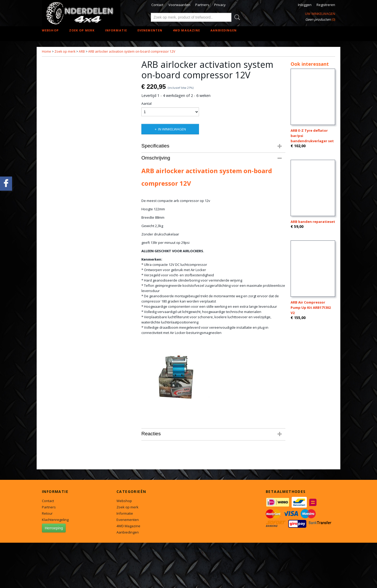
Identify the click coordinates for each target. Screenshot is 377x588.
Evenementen (150, 30)
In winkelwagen (172, 129)
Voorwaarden (179, 5)
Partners (202, 5)
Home (46, 51)
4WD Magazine (186, 30)
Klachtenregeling (55, 520)
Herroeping (54, 528)
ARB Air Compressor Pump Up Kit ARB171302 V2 (311, 307)
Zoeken (236, 17)
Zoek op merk (82, 30)
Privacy (220, 5)
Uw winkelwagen (320, 14)
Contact (157, 5)
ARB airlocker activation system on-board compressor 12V (132, 51)
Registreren (326, 5)
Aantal (146, 103)
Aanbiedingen (224, 30)
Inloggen (305, 5)
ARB (82, 51)
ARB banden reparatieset (313, 222)
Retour (47, 513)
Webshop (50, 30)
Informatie (116, 30)
